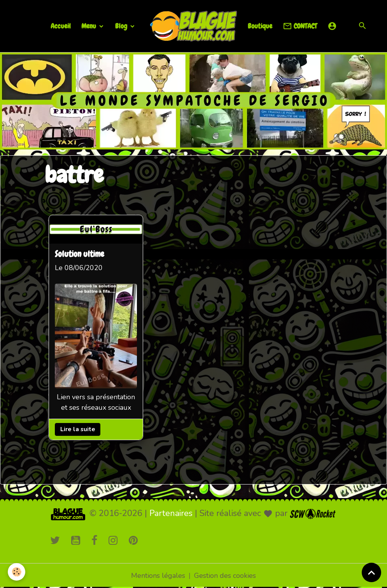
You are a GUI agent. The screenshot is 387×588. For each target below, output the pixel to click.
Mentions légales (158, 576)
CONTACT (300, 26)
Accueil (61, 26)
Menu (89, 26)
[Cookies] (17, 572)
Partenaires (171, 513)
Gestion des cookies (225, 576)
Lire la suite (77, 429)
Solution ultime (80, 254)
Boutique (260, 26)
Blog (122, 26)
